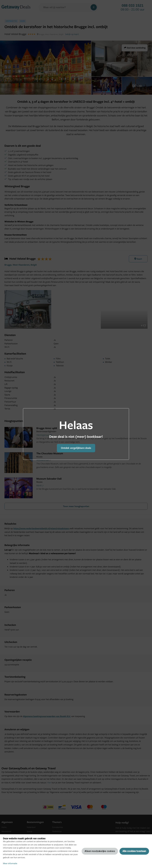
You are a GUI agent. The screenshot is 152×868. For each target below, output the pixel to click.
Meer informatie (10, 864)
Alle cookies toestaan (134, 851)
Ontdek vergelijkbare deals (76, 448)
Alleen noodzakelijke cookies (100, 851)
